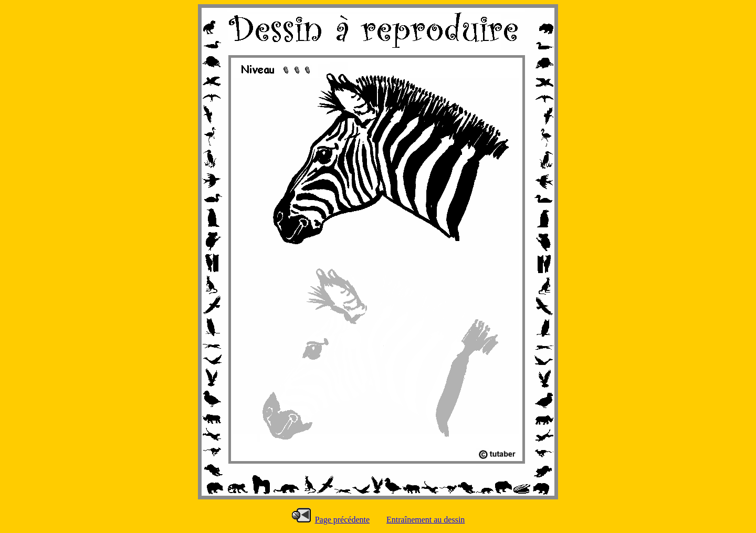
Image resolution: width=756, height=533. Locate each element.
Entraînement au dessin (426, 520)
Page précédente (342, 520)
